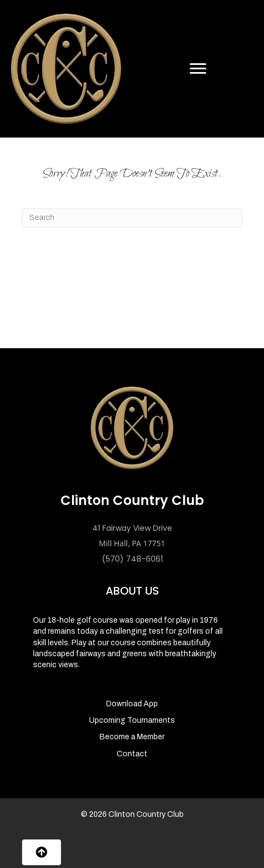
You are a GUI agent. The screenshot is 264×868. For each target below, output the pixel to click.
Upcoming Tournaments (132, 720)
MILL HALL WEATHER (132, 307)
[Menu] (198, 69)
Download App (132, 704)
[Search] (132, 218)
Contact (132, 754)
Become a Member (132, 737)
